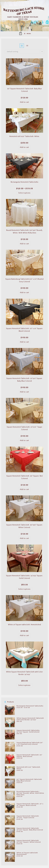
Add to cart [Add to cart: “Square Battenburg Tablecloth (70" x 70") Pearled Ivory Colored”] (24, 293)
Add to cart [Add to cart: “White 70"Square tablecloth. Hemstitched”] (24, 636)
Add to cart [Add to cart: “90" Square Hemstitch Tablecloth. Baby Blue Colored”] (24, 102)
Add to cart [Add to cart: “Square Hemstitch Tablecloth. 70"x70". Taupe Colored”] (24, 440)
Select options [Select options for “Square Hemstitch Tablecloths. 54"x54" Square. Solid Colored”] (24, 589)
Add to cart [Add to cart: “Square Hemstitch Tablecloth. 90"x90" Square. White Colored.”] (24, 538)
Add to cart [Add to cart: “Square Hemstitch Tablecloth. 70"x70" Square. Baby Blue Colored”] (24, 392)
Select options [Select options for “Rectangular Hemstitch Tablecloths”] (24, 193)
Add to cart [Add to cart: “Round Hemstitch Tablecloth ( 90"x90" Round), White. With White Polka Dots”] (24, 244)
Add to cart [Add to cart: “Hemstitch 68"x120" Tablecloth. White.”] (24, 147)
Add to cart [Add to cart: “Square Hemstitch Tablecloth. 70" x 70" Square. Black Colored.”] (24, 342)
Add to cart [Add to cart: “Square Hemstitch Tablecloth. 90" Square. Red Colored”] (24, 489)
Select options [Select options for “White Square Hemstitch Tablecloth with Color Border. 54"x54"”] (24, 685)
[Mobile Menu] (27, 34)
